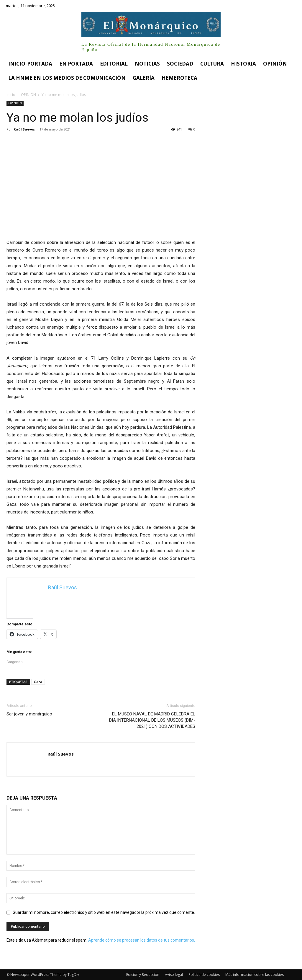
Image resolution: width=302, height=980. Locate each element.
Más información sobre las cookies (255, 975)
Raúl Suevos (24, 129)
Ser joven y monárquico (29, 714)
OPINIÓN (28, 95)
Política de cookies (204, 975)
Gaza (38, 682)
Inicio (11, 95)
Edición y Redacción (143, 975)
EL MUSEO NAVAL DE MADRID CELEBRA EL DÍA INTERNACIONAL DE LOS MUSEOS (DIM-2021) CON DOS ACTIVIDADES (152, 720)
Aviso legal (174, 975)
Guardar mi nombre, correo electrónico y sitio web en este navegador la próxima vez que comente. (104, 912)
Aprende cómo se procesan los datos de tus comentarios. (142, 940)
